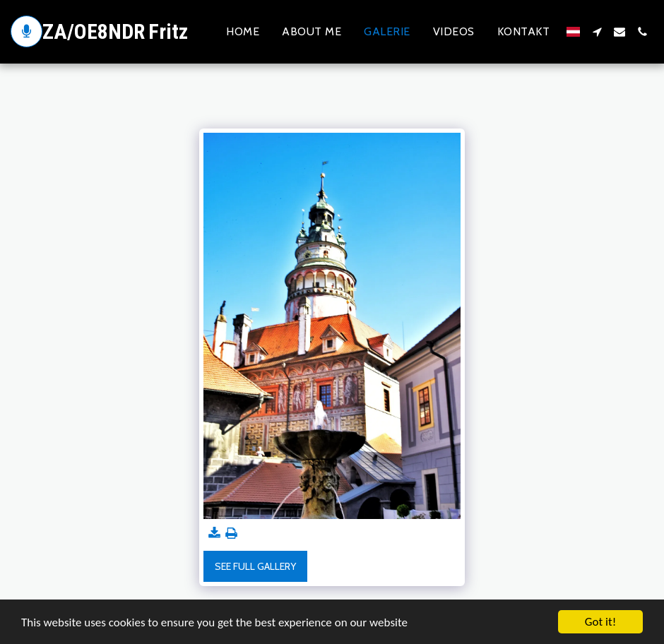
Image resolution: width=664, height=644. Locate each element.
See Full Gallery (255, 566)
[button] (597, 32)
